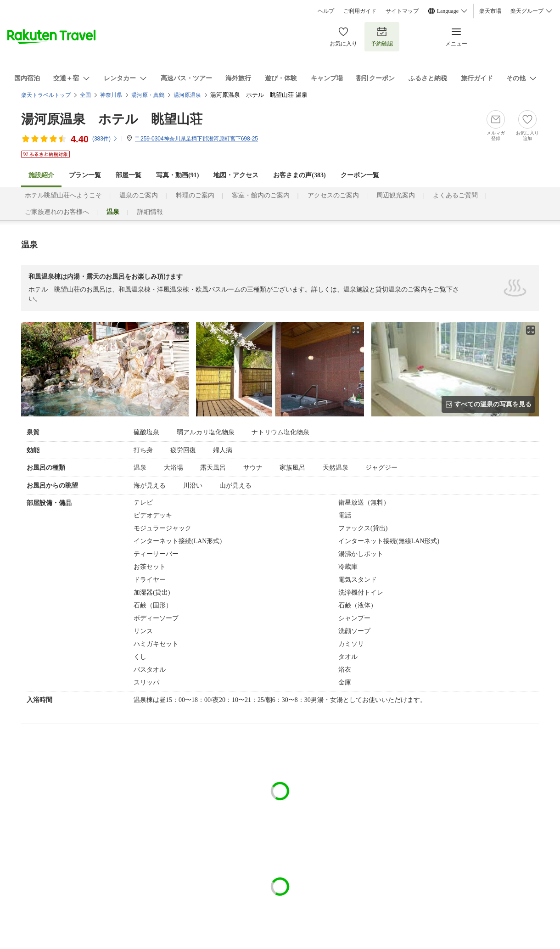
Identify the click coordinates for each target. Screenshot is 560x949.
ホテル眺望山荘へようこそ (63, 195)
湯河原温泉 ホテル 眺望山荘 (112, 119)
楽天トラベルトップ (46, 95)
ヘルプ (326, 11)
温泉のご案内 (139, 195)
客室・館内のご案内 (261, 195)
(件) (105, 139)
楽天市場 (490, 11)
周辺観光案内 (396, 195)
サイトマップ (402, 11)
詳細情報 (150, 212)
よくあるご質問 (455, 195)
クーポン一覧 (360, 175)
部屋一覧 (129, 175)
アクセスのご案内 (333, 195)
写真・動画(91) (177, 175)
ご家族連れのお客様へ (57, 212)
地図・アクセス (236, 175)
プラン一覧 (85, 175)
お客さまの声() (299, 175)
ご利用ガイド (360, 11)
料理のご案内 (195, 195)
